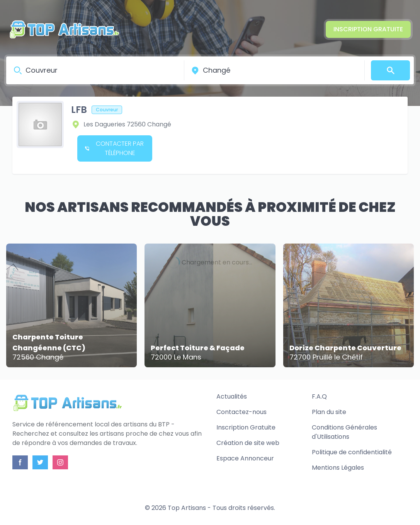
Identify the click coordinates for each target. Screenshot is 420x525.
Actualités (232, 396)
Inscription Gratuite (368, 29)
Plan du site (329, 412)
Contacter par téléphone (114, 148)
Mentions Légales (338, 468)
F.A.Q (319, 396)
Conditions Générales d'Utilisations (344, 432)
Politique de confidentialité (352, 452)
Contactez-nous (241, 412)
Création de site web (248, 443)
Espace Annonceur (245, 458)
